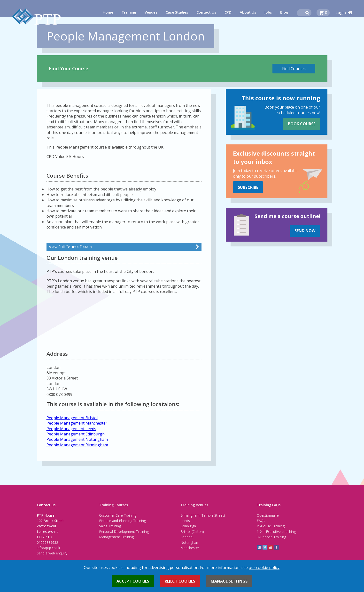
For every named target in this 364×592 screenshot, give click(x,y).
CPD (228, 12)
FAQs (261, 521)
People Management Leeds (71, 429)
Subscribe (248, 187)
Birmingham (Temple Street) (203, 515)
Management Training (116, 537)
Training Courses (113, 505)
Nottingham (190, 542)
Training (129, 12)
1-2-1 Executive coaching (276, 532)
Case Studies (177, 12)
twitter (265, 547)
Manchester (190, 548)
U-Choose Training (271, 537)
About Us (248, 12)
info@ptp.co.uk (48, 548)
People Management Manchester (77, 423)
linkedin (259, 547)
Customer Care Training (118, 515)
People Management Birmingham (77, 445)
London (186, 537)
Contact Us (206, 12)
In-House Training (271, 526)
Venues (151, 12)
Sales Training (110, 526)
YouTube (271, 547)
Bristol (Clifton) (192, 532)
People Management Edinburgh (76, 434)
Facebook (277, 547)
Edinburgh (188, 526)
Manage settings (229, 581)
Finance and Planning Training (122, 521)
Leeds (185, 521)
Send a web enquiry (52, 553)
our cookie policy (264, 568)
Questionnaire (268, 515)
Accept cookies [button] (133, 581)
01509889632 (47, 542)
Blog (284, 12)
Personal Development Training (124, 532)
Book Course (302, 124)
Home (108, 12)
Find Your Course (69, 68)
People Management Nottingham (77, 439)
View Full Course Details (71, 247)
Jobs (268, 12)
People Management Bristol (72, 418)
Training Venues (194, 505)
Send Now (305, 231)
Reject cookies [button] (180, 581)
